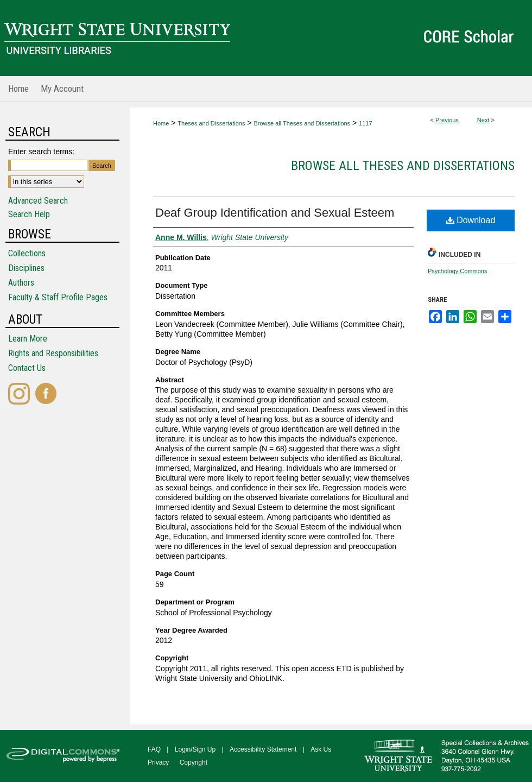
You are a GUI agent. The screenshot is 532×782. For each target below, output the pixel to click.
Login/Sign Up (195, 749)
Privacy (158, 762)
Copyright (194, 762)
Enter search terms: (41, 152)
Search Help (29, 214)
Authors (21, 283)
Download (471, 220)
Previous (447, 120)
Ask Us (321, 749)
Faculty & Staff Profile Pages (58, 297)
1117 (365, 123)
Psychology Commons (457, 271)
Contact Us (27, 368)
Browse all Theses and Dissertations (302, 123)
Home (161, 123)
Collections (27, 253)
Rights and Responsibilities (53, 353)
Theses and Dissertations (211, 123)
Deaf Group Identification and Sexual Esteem (275, 213)
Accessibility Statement (263, 749)
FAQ (154, 749)
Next (483, 120)
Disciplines (26, 268)
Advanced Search (38, 201)
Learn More (28, 339)
